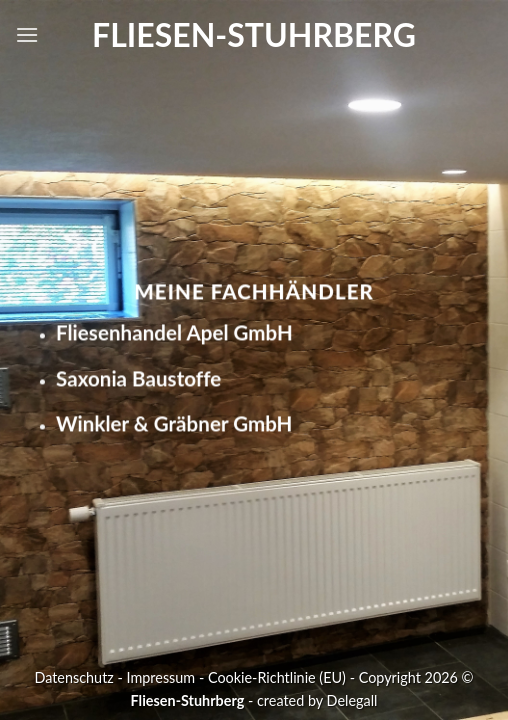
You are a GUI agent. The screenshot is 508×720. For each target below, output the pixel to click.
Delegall (352, 700)
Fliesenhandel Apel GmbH (174, 332)
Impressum (161, 677)
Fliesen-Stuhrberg (254, 35)
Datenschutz (73, 677)
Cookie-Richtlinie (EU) (277, 677)
